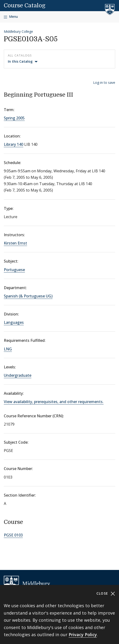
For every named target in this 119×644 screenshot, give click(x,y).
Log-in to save (104, 82)
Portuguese (14, 270)
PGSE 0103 (13, 535)
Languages (14, 322)
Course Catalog (25, 5)
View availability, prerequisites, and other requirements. (54, 402)
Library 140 (14, 144)
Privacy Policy (83, 635)
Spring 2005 (14, 118)
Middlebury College (18, 31)
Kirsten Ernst (15, 243)
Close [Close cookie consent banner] (106, 594)
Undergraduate (18, 375)
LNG (8, 349)
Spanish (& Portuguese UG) (28, 296)
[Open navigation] (11, 17)
